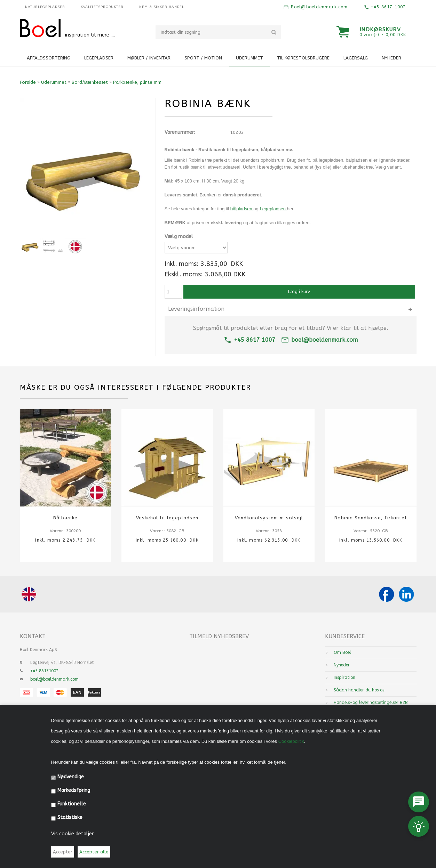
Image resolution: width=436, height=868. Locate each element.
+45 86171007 (44, 671)
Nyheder (391, 58)
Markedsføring (74, 790)
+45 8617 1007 (388, 7)
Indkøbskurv (380, 30)
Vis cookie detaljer (72, 834)
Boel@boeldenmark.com (318, 7)
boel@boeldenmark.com (319, 340)
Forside (28, 82)
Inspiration (344, 678)
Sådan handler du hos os (359, 690)
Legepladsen (273, 209)
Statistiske (70, 817)
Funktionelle (72, 804)
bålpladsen (242, 209)
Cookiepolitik (291, 741)
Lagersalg (356, 58)
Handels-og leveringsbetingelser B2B (371, 703)
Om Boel (342, 652)
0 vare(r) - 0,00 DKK (383, 35)
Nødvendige (71, 777)
